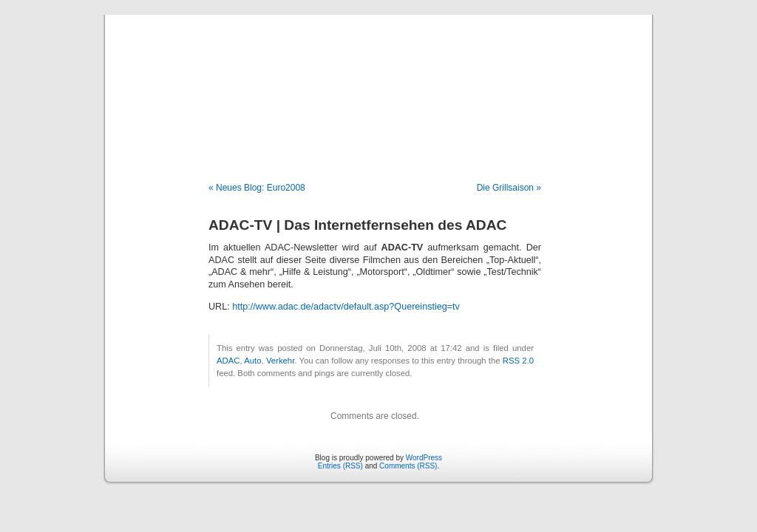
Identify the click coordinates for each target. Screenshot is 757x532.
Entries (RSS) (340, 466)
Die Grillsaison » (509, 188)
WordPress (424, 458)
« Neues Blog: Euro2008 (257, 188)
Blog (379, 83)
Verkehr (280, 361)
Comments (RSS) (408, 466)
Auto (252, 361)
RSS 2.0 (518, 361)
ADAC (228, 361)
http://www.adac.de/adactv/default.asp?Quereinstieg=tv (346, 307)
